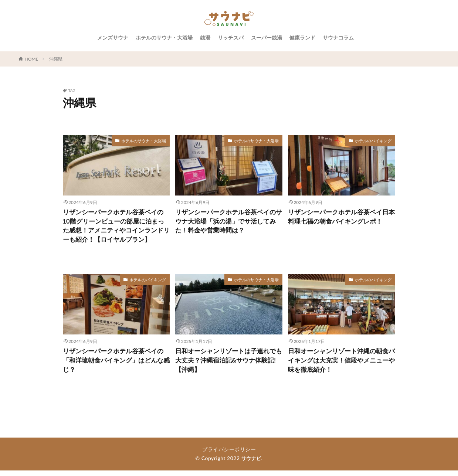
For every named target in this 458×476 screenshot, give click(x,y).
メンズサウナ (113, 38)
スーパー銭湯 (267, 38)
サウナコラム (338, 38)
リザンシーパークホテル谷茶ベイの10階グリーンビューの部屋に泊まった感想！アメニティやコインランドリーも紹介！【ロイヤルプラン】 (116, 227)
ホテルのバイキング (375, 140)
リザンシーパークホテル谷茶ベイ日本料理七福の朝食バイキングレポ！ (341, 217)
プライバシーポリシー (229, 455)
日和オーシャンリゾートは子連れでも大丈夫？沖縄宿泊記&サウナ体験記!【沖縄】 (228, 365)
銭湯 (205, 38)
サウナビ (251, 464)
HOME (32, 59)
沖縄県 (56, 59)
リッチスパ (231, 38)
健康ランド (302, 38)
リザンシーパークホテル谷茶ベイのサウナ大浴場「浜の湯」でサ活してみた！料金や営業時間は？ (228, 222)
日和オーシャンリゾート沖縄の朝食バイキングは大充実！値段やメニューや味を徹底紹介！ (341, 365)
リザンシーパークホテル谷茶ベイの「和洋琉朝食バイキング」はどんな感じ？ (116, 365)
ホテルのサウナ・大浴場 (164, 38)
